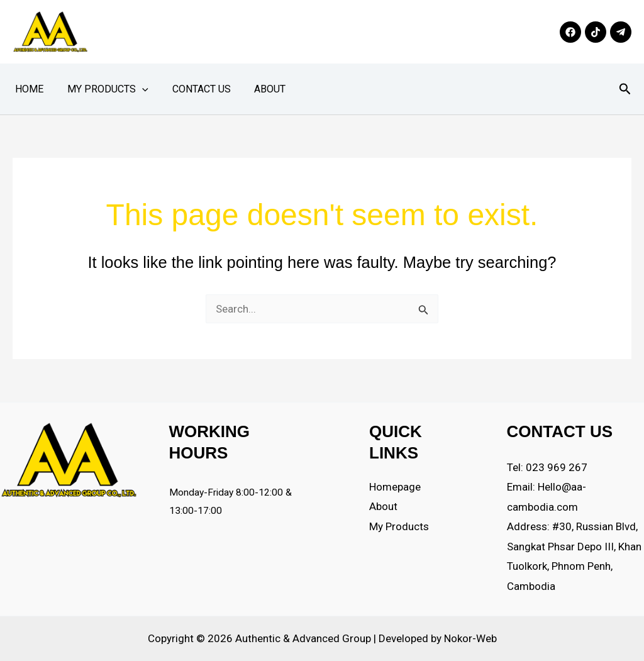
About (257, 89)
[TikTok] (596, 32)
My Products (102, 89)
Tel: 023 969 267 (547, 467)
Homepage (395, 487)
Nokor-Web (470, 638)
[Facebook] (570, 32)
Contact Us (192, 89)
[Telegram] (621, 32)
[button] (136, 89)
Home (27, 89)
